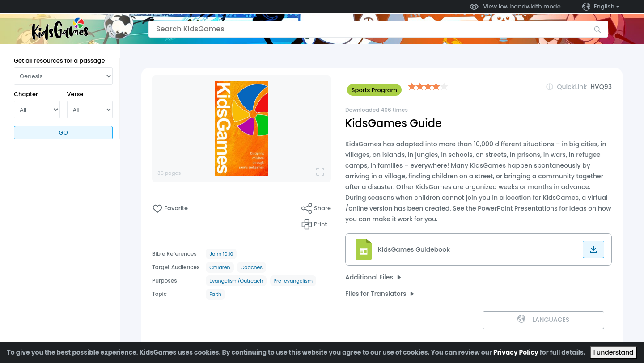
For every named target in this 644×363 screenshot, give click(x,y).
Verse (75, 94)
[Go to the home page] (60, 29)
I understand (614, 352)
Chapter (26, 94)
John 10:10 (221, 254)
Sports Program (374, 90)
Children (220, 267)
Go (63, 133)
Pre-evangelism (293, 281)
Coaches (252, 267)
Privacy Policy (516, 352)
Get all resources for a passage (59, 61)
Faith (215, 294)
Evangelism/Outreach (236, 281)
